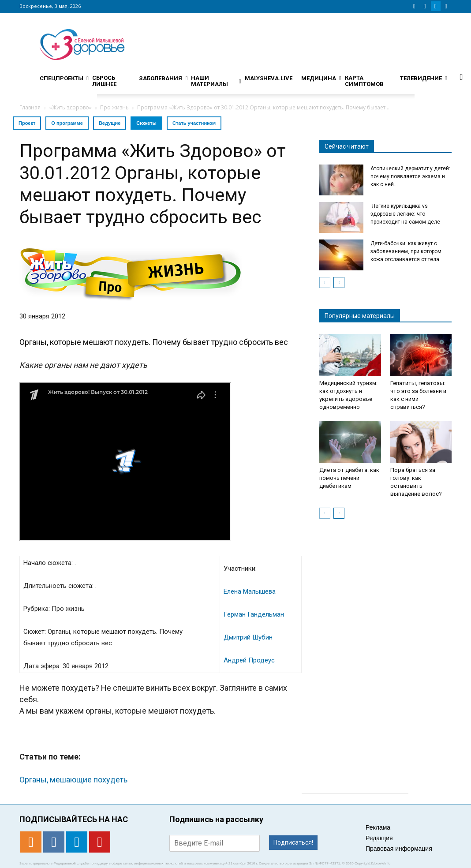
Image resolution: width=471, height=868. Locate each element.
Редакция (379, 838)
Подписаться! (293, 842)
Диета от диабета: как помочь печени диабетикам (349, 478)
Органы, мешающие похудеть (73, 780)
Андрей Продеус (249, 660)
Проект (27, 123)
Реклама (378, 827)
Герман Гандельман (254, 614)
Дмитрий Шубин (248, 637)
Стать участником (194, 123)
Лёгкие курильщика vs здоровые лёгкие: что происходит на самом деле (405, 214)
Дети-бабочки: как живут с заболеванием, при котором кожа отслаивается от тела (406, 251)
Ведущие (110, 123)
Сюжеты (146, 123)
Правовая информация (399, 849)
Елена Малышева (250, 591)
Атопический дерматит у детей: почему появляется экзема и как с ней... (410, 176)
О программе (67, 123)
